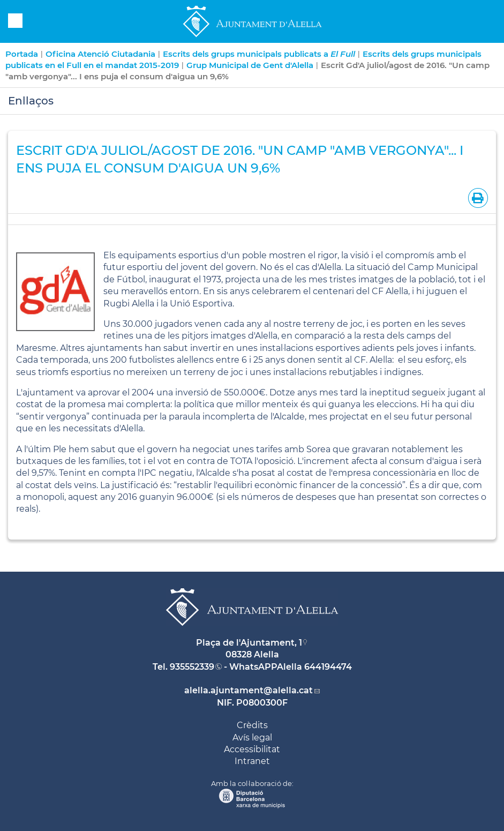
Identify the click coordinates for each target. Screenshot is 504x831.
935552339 (192, 667)
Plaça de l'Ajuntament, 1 (249, 643)
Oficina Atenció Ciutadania (100, 54)
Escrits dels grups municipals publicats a (259, 54)
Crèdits (252, 725)
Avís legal (252, 738)
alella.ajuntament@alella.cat (249, 690)
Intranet (252, 761)
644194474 (328, 667)
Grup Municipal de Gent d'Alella (250, 65)
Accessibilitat (252, 749)
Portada (22, 54)
